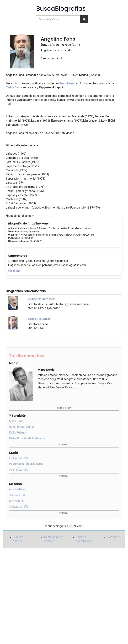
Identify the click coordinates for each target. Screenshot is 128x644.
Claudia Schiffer (19, 507)
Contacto (113, 537)
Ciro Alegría (16, 501)
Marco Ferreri (67, 83)
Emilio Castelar (19, 458)
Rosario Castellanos (22, 427)
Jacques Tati (17, 495)
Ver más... (64, 445)
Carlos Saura (14, 87)
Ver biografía (64, 408)
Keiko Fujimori (18, 432)
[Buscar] (84, 19)
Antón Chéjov (18, 489)
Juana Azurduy (19, 470)
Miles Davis (16, 421)
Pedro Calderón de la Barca (26, 464)
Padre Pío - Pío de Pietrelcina (27, 438)
